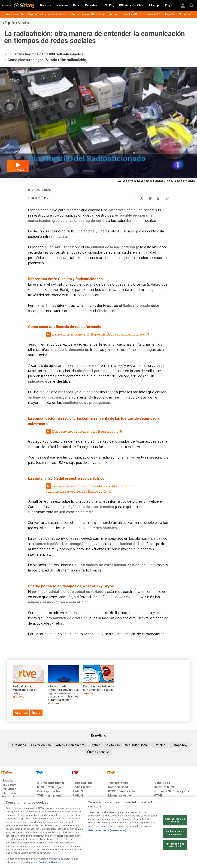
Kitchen (95, 745)
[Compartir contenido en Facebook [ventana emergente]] (133, 197)
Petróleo (160, 745)
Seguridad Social (137, 745)
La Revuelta (18, 745)
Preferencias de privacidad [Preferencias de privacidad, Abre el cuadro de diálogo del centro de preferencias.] (175, 845)
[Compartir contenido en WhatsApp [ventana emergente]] (159, 197)
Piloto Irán (113, 745)
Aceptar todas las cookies (175, 820)
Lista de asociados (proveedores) (107, 830)
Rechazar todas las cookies (175, 833)
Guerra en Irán (41, 745)
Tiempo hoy (179, 745)
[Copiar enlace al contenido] (167, 197)
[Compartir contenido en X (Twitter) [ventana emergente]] (142, 197)
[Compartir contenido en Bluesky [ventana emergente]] (150, 197)
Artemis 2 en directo (70, 745)
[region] (98, 832)
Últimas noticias (98, 752)
